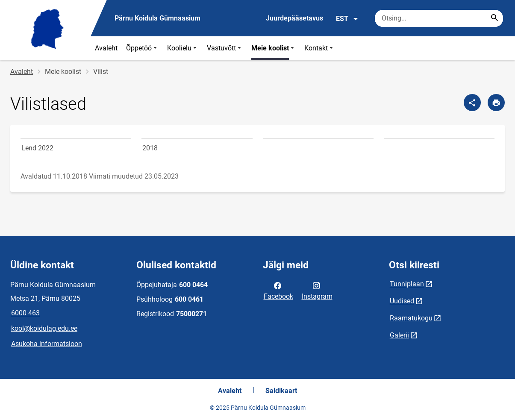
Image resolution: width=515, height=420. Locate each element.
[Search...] (494, 18)
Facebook (278, 290)
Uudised (402, 301)
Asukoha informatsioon (47, 344)
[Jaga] (472, 103)
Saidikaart (281, 391)
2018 (150, 148)
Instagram (317, 290)
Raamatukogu (411, 318)
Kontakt (319, 48)
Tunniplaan (407, 284)
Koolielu (183, 48)
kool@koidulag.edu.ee (44, 328)
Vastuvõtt (225, 48)
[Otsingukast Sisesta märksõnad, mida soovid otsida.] (439, 18)
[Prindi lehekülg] (496, 103)
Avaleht (106, 48)
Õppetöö (142, 48)
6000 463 (25, 313)
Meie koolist (274, 48)
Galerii (399, 335)
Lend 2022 (37, 148)
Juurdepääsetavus (294, 18)
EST (347, 19)
